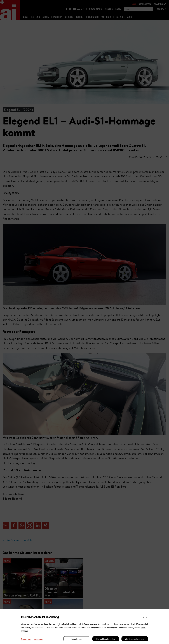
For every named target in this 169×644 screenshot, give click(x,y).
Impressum (38, 639)
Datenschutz (26, 639)
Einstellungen (77, 639)
